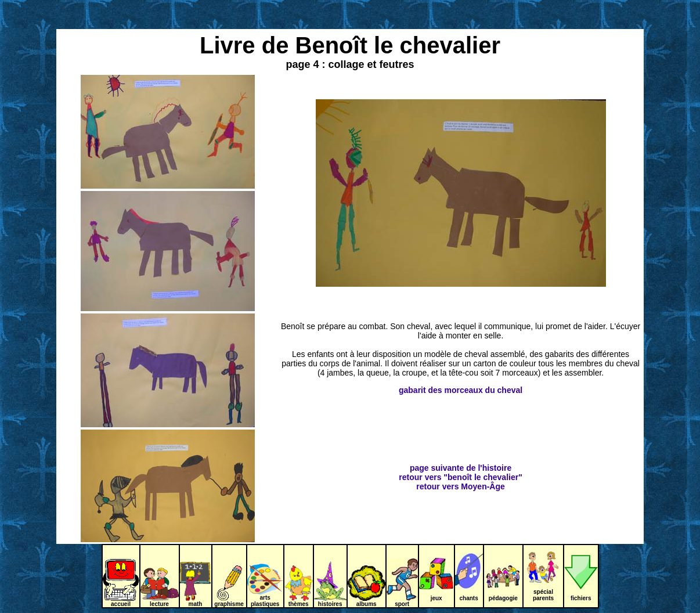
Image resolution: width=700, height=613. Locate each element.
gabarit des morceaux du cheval (461, 390)
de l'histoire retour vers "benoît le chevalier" (460, 473)
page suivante (437, 468)
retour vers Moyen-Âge (460, 486)
